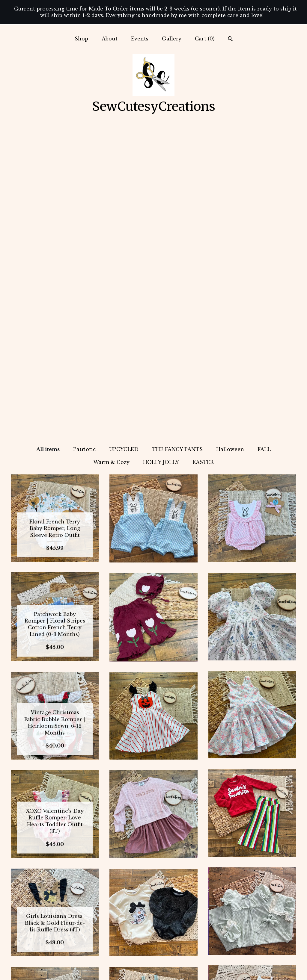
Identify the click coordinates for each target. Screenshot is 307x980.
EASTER (203, 157)
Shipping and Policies (55, 958)
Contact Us (55, 968)
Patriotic (84, 144)
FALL (264, 144)
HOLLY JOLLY (161, 157)
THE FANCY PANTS (177, 144)
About (110, 39)
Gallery (172, 39)
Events (140, 39)
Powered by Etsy (252, 938)
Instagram (153, 919)
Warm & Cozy (111, 157)
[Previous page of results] (128, 861)
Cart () (205, 39)
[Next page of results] (179, 861)
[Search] (230, 40)
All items (48, 144)
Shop (81, 39)
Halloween (230, 144)
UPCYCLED (124, 144)
